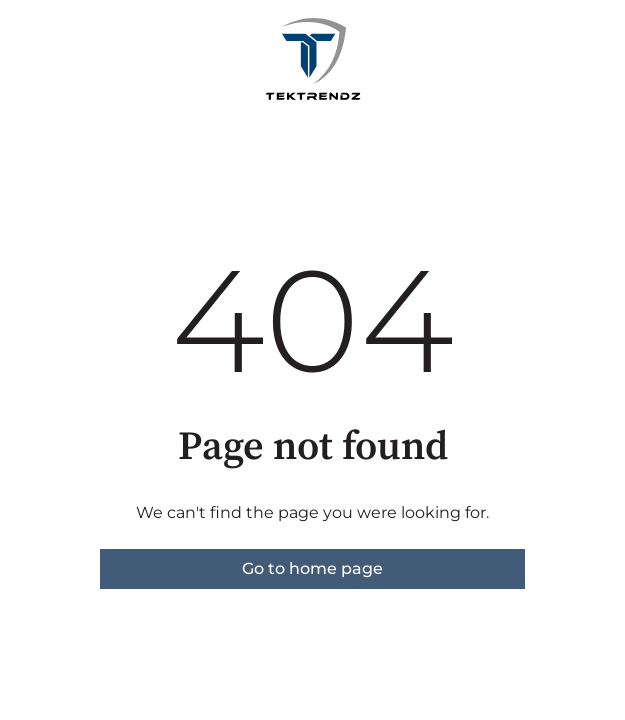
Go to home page (312, 568)
